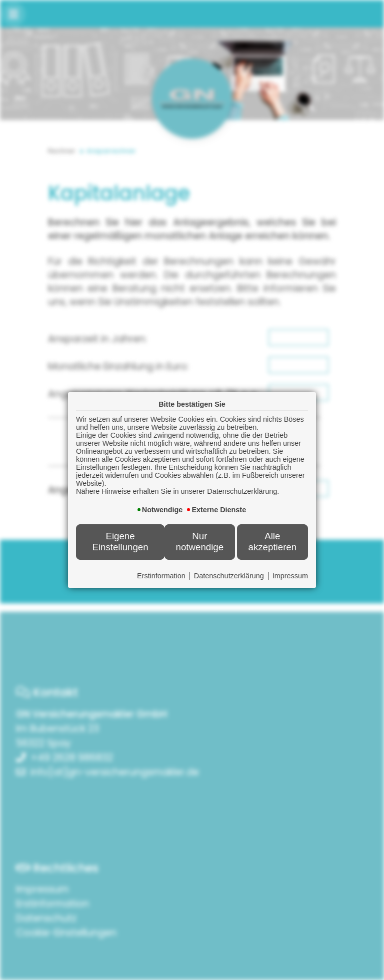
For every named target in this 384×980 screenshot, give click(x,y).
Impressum (290, 576)
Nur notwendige (200, 542)
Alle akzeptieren (273, 542)
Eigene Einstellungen (120, 542)
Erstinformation (161, 576)
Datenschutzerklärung (229, 576)
